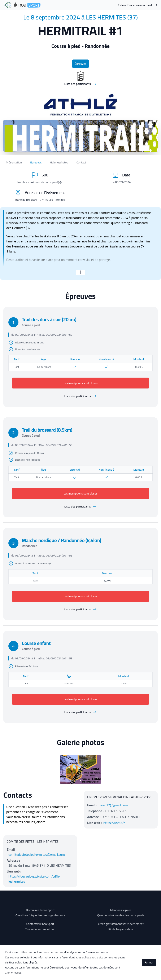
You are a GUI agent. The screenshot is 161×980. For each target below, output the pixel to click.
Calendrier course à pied (138, 5)
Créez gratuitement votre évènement (121, 924)
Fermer (149, 962)
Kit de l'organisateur (121, 929)
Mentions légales (121, 910)
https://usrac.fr (114, 823)
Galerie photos (59, 162)
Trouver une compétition (40, 929)
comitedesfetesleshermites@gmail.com (37, 854)
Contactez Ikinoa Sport (40, 924)
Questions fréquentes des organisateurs (40, 915)
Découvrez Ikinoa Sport (40, 910)
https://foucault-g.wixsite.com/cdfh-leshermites (34, 879)
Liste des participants (80, 396)
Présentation (14, 162)
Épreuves (80, 64)
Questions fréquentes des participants (121, 915)
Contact (81, 162)
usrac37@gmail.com (113, 805)
